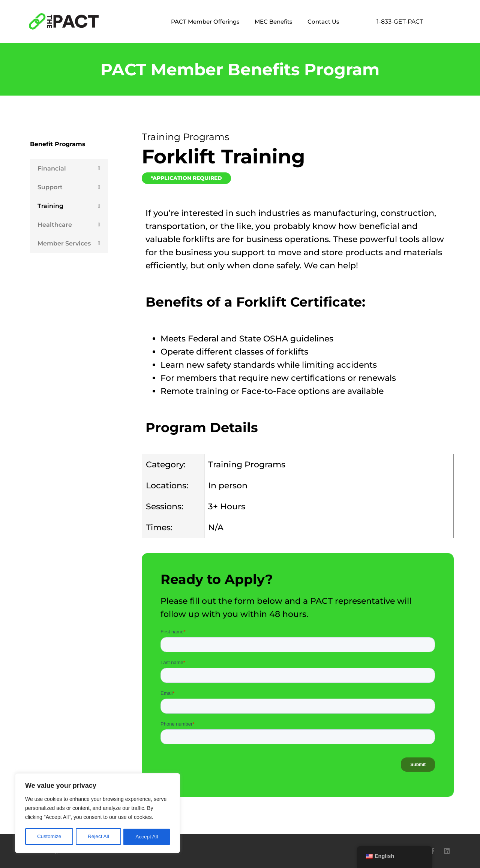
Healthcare (55, 225)
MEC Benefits (274, 22)
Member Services (64, 243)
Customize (49, 837)
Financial (52, 168)
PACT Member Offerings (205, 22)
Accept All (147, 837)
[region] (97, 814)
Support (50, 187)
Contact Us (323, 22)
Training (50, 206)
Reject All (98, 837)
